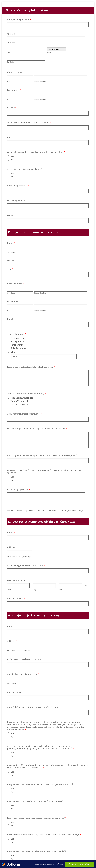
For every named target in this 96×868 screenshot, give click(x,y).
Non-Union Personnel (22, 398)
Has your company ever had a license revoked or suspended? (37, 851)
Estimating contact (17, 201)
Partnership (17, 345)
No (12, 160)
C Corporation (18, 338)
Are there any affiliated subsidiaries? (24, 169)
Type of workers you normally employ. (27, 394)
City (8, 52)
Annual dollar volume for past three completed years (33, 707)
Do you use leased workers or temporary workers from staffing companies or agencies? (45, 472)
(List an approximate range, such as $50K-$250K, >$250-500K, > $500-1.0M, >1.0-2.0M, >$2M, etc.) (46, 511)
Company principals (18, 186)
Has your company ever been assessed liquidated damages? (37, 818)
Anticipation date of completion (23, 674)
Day (34, 590)
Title (10, 269)
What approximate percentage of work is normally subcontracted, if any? (43, 455)
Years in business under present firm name (29, 123)
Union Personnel (19, 401)
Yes (13, 156)
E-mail (11, 215)
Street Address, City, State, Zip (19, 557)
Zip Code (10, 62)
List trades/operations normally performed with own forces (37, 429)
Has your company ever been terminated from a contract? (36, 801)
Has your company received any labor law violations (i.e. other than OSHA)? (44, 835)
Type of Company (17, 334)
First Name (11, 252)
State (49, 52)
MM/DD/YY (11, 683)
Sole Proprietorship (21, 348)
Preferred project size (19, 490)
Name (11, 243)
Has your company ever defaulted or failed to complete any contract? (40, 784)
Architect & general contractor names (26, 566)
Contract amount (16, 599)
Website (12, 108)
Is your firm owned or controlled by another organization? (36, 152)
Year (61, 590)
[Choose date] (86, 585)
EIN (10, 137)
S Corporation (18, 342)
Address (12, 34)
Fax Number (14, 90)
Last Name (11, 260)
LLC (13, 352)
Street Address (13, 43)
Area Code (11, 82)
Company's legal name (19, 19)
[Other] (9, 355)
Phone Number (15, 72)
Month (9, 590)
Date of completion (17, 580)
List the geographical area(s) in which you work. (31, 367)
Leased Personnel (20, 405)
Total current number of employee (25, 414)
